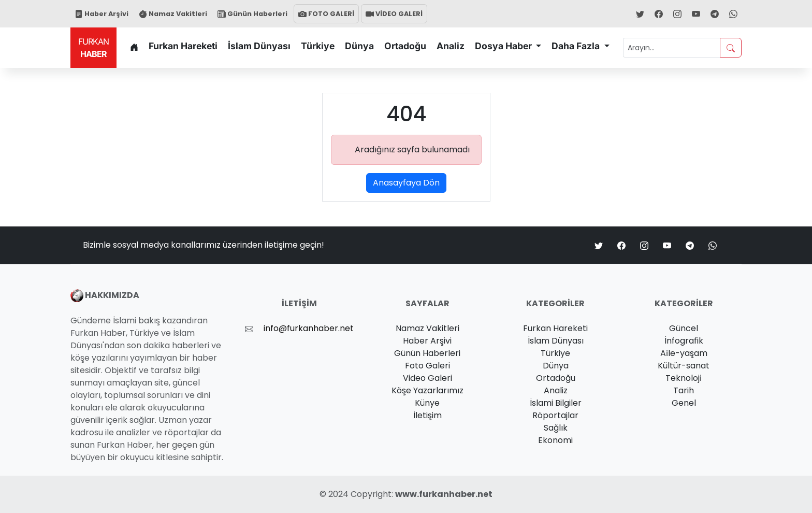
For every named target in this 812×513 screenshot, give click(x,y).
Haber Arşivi (102, 14)
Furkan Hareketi (183, 46)
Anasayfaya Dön (406, 183)
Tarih (684, 390)
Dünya (359, 46)
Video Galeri (427, 378)
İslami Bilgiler (556, 403)
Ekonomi (555, 440)
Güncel (684, 328)
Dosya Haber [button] (504, 46)
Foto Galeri (427, 366)
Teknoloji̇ (684, 378)
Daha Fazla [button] (577, 46)
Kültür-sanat (684, 366)
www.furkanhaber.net (444, 494)
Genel (684, 403)
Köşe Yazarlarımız (427, 390)
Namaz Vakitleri (173, 14)
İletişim (427, 415)
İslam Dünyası (259, 46)
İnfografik (684, 341)
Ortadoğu (405, 46)
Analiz (451, 46)
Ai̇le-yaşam (684, 353)
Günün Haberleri (252, 14)
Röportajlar (555, 415)
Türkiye (318, 46)
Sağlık (556, 428)
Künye (427, 403)
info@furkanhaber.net (309, 328)
